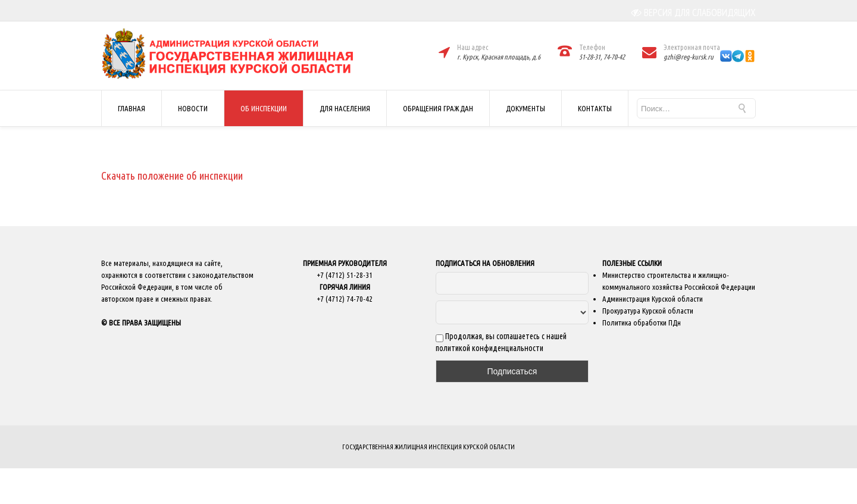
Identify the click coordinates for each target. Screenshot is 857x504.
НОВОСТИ (193, 108)
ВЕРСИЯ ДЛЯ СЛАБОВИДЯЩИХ (694, 12)
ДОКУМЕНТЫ (526, 108)
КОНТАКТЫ (595, 108)
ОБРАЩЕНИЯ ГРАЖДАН (438, 108)
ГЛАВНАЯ (132, 108)
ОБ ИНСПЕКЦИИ (264, 108)
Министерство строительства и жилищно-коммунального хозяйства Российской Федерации (679, 281)
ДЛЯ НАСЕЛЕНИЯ (345, 108)
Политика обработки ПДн (642, 323)
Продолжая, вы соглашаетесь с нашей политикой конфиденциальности (501, 342)
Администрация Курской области (653, 299)
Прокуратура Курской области (648, 311)
